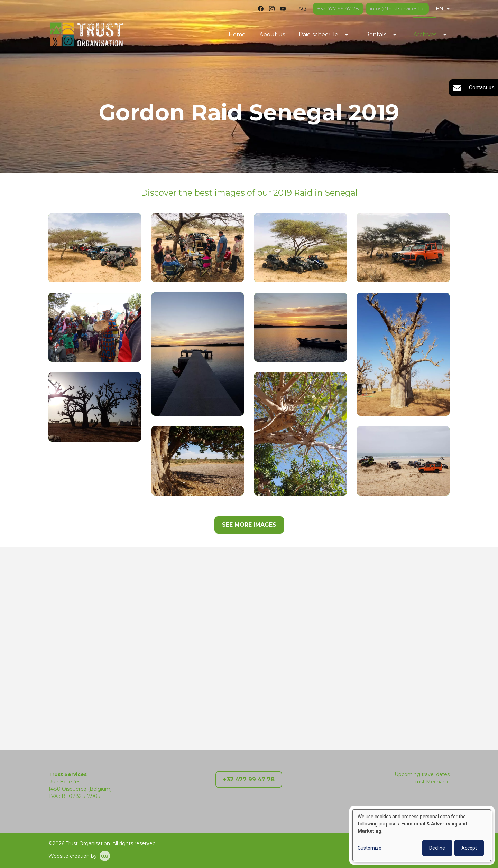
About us (272, 34)
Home (237, 34)
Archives (425, 34)
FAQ (301, 9)
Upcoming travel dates (422, 774)
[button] (95, 248)
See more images (249, 525)
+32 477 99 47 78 (249, 779)
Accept (469, 848)
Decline (437, 848)
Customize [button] (370, 848)
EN (443, 9)
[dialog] (422, 835)
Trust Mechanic (431, 782)
